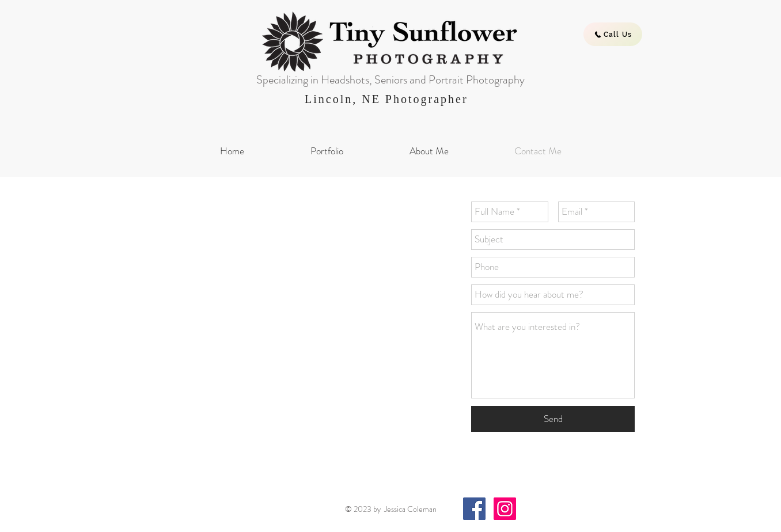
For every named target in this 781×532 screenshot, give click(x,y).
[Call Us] (613, 34)
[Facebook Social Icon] (474, 509)
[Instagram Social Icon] (505, 509)
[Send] (553, 419)
